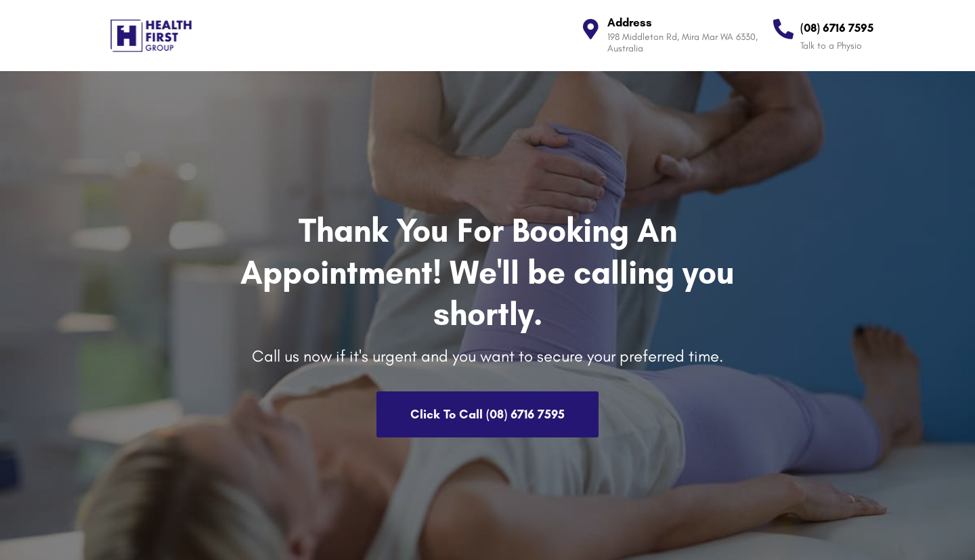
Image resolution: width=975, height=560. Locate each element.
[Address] (590, 29)
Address (630, 22)
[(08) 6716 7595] (783, 29)
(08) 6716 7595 (837, 28)
